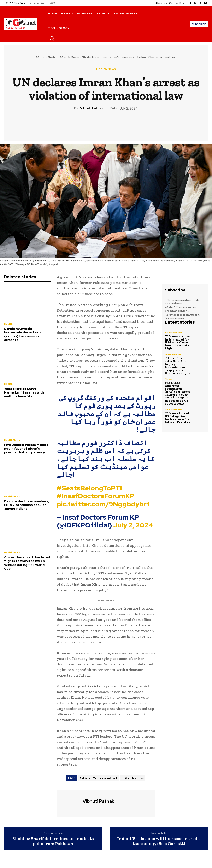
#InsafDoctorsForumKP (96, 496)
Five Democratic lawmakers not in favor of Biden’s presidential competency (26, 448)
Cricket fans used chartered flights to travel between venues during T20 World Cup (27, 562)
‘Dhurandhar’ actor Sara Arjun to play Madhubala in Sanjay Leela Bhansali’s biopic (177, 365)
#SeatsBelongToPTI (89, 488)
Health (53, 57)
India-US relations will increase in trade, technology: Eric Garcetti (159, 841)
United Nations (132, 778)
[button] (52, 38)
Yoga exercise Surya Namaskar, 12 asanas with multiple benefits (24, 392)
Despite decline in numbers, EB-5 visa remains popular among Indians (26, 504)
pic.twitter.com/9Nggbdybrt (103, 504)
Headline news (174, 333)
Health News (70, 57)
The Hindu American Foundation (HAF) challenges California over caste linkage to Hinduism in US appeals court (177, 392)
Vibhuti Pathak (92, 108)
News (168, 378)
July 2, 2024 (133, 525)
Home (41, 57)
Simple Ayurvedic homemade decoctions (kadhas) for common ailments (23, 334)
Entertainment (174, 354)
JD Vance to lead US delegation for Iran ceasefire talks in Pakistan (178, 416)
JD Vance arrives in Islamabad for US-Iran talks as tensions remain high (177, 342)
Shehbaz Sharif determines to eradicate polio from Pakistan (53, 841)
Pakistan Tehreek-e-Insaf (98, 778)
